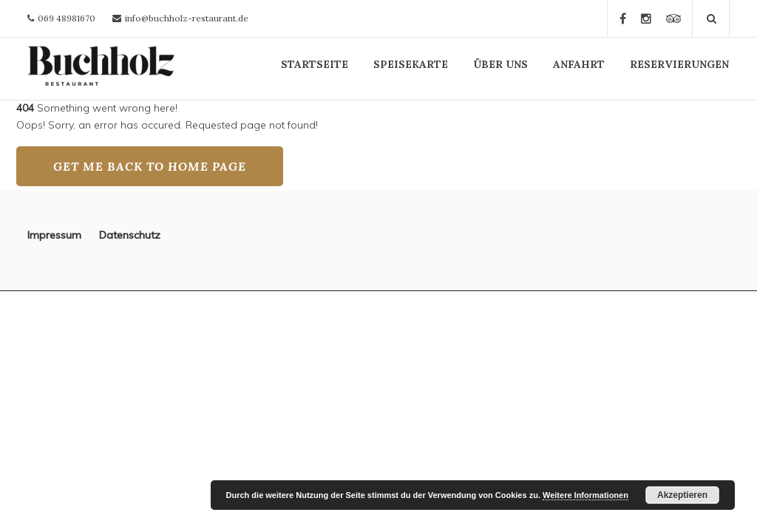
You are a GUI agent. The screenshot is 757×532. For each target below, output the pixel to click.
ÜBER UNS (500, 64)
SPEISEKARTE (411, 64)
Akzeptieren (682, 495)
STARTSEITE (315, 64)
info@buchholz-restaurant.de (187, 18)
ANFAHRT (579, 64)
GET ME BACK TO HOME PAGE (150, 166)
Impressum (63, 235)
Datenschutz (130, 235)
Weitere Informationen (585, 495)
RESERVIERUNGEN (679, 64)
